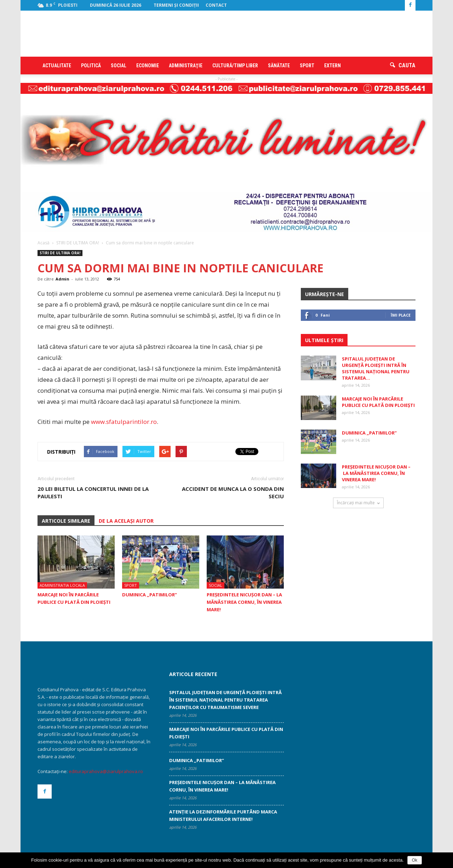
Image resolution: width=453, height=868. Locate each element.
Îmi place (401, 315)
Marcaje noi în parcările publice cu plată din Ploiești (378, 402)
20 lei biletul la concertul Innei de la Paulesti (93, 492)
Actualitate (57, 66)
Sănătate (279, 66)
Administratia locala (62, 585)
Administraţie (186, 66)
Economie (148, 66)
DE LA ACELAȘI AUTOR (126, 521)
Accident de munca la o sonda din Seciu (233, 492)
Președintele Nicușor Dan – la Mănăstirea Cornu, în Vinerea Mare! (244, 602)
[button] (403, 66)
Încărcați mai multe (358, 503)
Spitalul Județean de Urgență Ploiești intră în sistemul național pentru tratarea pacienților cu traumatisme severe (225, 700)
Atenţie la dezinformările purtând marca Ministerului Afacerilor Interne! (223, 815)
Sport (307, 66)
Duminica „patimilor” (150, 595)
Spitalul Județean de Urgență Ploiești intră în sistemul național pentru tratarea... (376, 368)
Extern (332, 66)
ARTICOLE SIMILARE (66, 521)
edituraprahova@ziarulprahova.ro (106, 771)
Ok (415, 860)
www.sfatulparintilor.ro (124, 422)
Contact (216, 5)
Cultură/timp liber (235, 66)
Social (119, 66)
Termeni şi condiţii (176, 5)
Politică (91, 66)
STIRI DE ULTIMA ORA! (60, 253)
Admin (62, 279)
